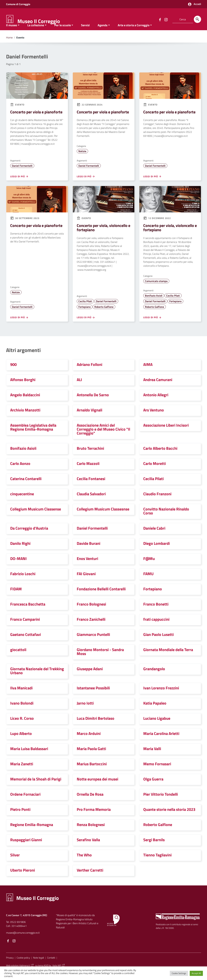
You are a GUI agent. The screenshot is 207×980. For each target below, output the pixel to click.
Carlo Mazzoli (88, 470)
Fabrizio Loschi (23, 580)
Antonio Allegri (156, 402)
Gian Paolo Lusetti (159, 641)
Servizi (85, 32)
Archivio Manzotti (25, 417)
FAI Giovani (86, 580)
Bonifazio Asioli (154, 302)
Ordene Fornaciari (25, 801)
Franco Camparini (25, 626)
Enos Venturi (87, 565)
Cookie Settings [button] (179, 973)
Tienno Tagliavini (157, 862)
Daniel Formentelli (22, 172)
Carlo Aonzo (20, 470)
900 (13, 371)
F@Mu (149, 565)
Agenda (103, 32)
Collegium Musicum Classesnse (103, 516)
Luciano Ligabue (157, 725)
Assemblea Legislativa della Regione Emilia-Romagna (33, 434)
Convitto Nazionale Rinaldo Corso (166, 518)
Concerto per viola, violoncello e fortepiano (103, 234)
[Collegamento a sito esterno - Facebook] (160, 19)
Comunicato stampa (156, 288)
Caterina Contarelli (26, 485)
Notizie (82, 158)
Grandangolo (154, 676)
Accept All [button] (196, 973)
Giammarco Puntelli (93, 641)
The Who (84, 862)
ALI (79, 386)
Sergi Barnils (154, 846)
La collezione (36, 32)
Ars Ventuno (154, 417)
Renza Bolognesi (91, 831)
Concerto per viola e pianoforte (36, 119)
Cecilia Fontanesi (91, 485)
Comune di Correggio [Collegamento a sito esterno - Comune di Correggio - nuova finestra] (18, 4)
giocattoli (18, 656)
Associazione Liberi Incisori (166, 432)
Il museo (12, 32)
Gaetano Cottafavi (26, 641)
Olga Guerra (153, 786)
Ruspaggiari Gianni (26, 846)
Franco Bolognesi (91, 611)
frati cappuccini (156, 626)
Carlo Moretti (155, 470)
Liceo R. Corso (22, 725)
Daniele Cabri (154, 535)
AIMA (148, 371)
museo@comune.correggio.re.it (23, 939)
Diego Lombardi (157, 550)
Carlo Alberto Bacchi (160, 455)
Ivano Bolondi (22, 710)
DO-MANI (18, 565)
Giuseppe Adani (90, 676)
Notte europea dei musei (97, 786)
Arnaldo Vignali (90, 417)
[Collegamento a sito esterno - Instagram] (166, 19)
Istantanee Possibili (93, 695)
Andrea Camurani (158, 386)
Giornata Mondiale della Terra (168, 656)
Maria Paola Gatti (91, 755)
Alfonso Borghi (23, 386)
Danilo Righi (20, 550)
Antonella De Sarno (93, 402)
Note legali (39, 964)
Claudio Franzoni (157, 501)
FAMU (148, 580)
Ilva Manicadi (21, 695)
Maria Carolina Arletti (161, 740)
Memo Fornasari (157, 771)
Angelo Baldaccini (25, 402)
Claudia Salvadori (91, 501)
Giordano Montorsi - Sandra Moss (100, 658)
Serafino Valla (88, 846)
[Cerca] (197, 19)
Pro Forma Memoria (94, 816)
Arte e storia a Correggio (134, 32)
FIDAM (16, 596)
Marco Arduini (89, 740)
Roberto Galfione (104, 314)
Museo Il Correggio (39, 21)
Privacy (10, 964)
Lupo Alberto (21, 740)
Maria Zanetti (22, 771)
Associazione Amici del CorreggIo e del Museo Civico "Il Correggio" (103, 436)
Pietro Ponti (20, 816)
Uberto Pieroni (23, 877)
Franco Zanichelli (91, 626)
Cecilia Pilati (85, 308)
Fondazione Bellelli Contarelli (101, 596)
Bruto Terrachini (90, 455)
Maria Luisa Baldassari (29, 755)
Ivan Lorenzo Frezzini (161, 695)
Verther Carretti (90, 877)
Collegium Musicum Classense (36, 516)
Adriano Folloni (90, 371)
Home (9, 44)
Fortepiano (84, 314)
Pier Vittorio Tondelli (161, 801)
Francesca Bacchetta (28, 611)
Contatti (51, 964)
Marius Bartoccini (92, 771)
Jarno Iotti (85, 710)
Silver (15, 862)
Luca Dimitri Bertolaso (96, 725)
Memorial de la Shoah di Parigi (36, 786)
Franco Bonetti (156, 611)
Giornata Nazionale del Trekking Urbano (37, 677)
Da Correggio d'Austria (29, 535)
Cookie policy (23, 964)
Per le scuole (63, 32)
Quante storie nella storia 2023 (169, 816)
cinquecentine (22, 501)
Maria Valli (152, 755)
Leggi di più (19, 183)
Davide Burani (89, 550)
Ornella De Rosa (90, 801)
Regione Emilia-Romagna (32, 831)
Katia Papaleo (155, 710)
